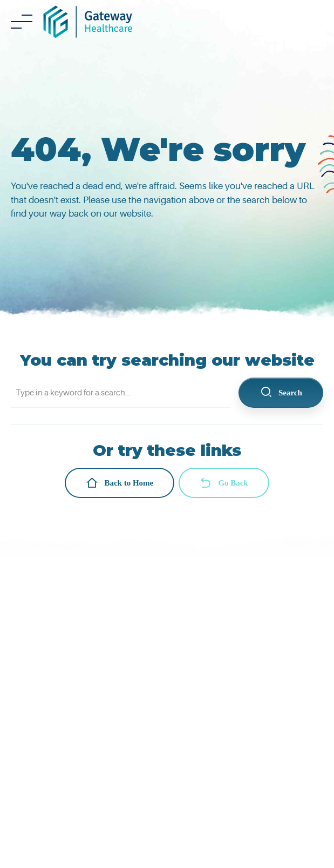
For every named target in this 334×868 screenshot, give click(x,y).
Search (281, 393)
